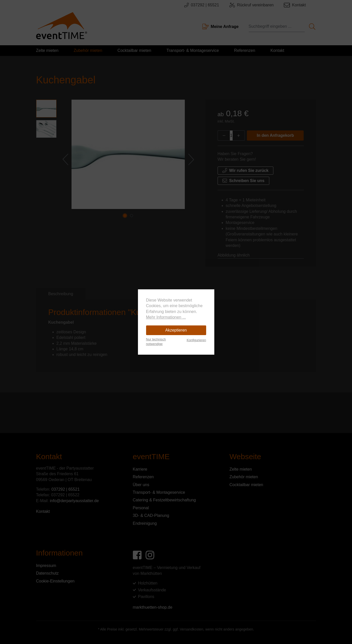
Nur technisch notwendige (156, 342)
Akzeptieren (176, 330)
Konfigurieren (196, 340)
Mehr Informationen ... (166, 317)
